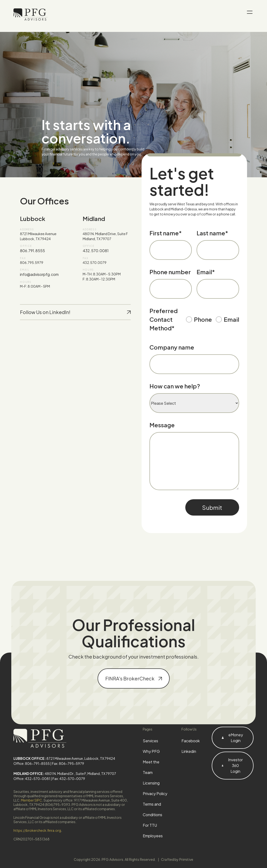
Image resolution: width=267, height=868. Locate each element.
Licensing (151, 783)
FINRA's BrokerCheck (134, 678)
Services (150, 741)
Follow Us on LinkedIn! (75, 312)
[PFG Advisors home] (31, 15)
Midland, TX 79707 (97, 239)
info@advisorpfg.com (39, 274)
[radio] (199, 321)
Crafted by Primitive (177, 859)
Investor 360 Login (232, 765)
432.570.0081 (96, 251)
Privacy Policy (155, 794)
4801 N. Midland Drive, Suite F (105, 234)
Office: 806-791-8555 (32, 763)
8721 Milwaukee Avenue (38, 234)
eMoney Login (232, 738)
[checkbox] (213, 321)
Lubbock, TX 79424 (35, 239)
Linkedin (189, 751)
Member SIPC (31, 800)
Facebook (191, 741)
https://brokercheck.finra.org (37, 830)
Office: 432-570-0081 (32, 779)
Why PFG (151, 751)
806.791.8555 (32, 251)
